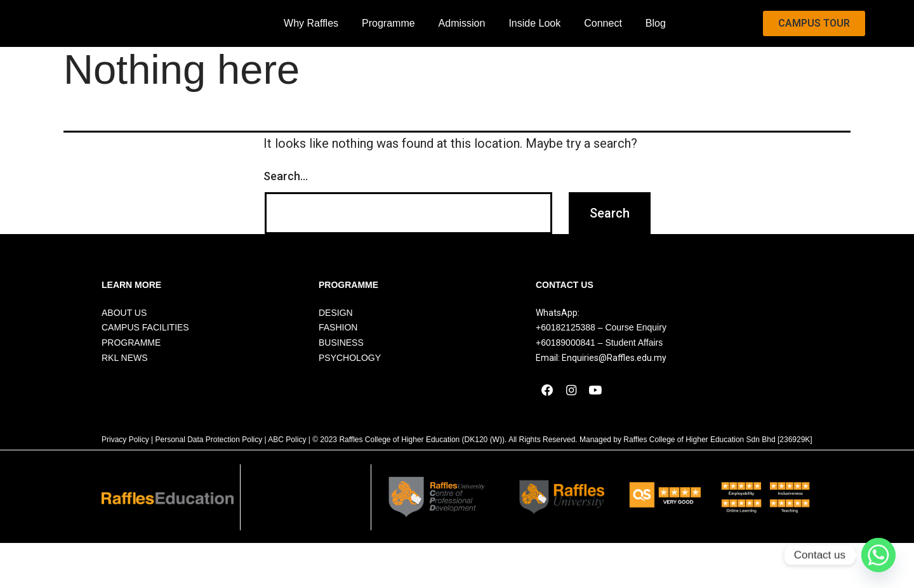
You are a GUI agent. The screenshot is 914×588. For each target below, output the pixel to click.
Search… (286, 209)
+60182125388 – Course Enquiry (601, 361)
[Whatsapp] (878, 555)
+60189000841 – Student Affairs (599, 376)
